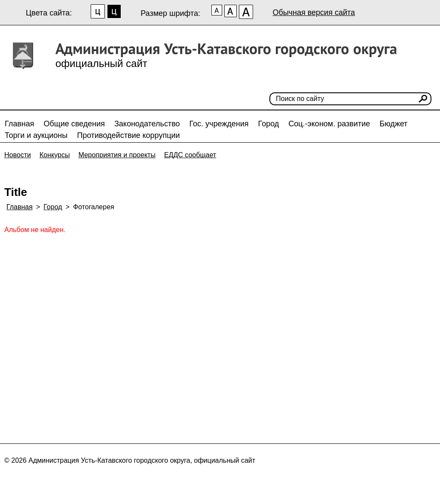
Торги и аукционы (36, 135)
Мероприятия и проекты (117, 155)
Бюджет (393, 124)
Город (269, 124)
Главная (20, 124)
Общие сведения (74, 124)
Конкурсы (55, 155)
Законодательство (147, 124)
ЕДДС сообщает (190, 155)
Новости (18, 155)
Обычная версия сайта (314, 12)
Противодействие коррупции (128, 135)
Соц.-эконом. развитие (329, 124)
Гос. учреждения (219, 124)
